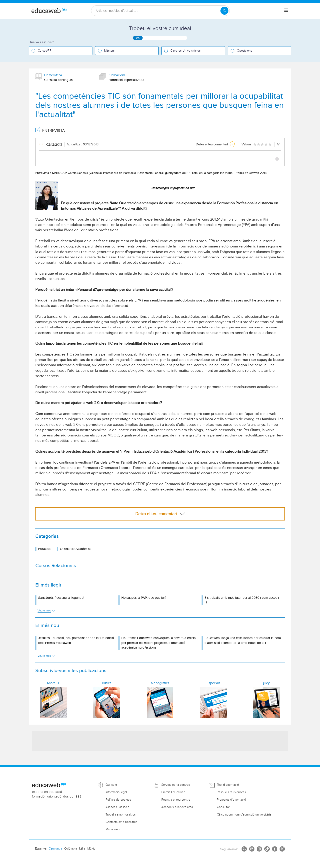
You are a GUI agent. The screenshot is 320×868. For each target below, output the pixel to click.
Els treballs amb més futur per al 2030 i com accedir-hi (242, 600)
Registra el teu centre (176, 800)
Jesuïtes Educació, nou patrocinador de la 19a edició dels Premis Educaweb (76, 640)
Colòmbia (71, 849)
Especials (213, 683)
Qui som (111, 785)
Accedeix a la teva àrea (177, 807)
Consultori (224, 807)
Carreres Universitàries (185, 51)
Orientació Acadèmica (76, 549)
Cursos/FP (45, 51)
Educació (45, 549)
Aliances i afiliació (117, 807)
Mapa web (113, 829)
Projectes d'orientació (231, 800)
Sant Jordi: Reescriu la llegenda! (61, 598)
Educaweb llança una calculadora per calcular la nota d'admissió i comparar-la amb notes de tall (243, 640)
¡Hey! (267, 683)
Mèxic (91, 849)
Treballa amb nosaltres (121, 815)
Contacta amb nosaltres (121, 822)
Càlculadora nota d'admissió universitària (244, 815)
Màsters (109, 51)
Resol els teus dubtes (231, 792)
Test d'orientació (228, 785)
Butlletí (107, 683)
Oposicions (244, 51)
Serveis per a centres (176, 785)
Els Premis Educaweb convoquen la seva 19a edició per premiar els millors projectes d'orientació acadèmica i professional (159, 643)
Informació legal (116, 792)
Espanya (41, 849)
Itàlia (82, 849)
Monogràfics (160, 683)
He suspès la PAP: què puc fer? (144, 598)
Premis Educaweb (173, 792)
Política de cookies (118, 800)
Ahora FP (53, 683)
